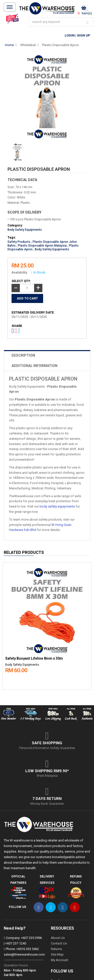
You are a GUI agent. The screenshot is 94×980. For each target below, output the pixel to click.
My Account (60, 960)
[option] (47, 625)
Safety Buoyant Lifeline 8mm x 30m (34, 658)
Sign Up (84, 35)
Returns (56, 949)
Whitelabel (28, 45)
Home (9, 45)
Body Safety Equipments (25, 230)
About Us (58, 938)
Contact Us (59, 943)
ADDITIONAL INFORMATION (34, 366)
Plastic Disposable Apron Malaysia (42, 246)
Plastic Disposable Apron (61, 45)
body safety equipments (57, 506)
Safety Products (19, 242)
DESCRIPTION (23, 355)
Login (70, 35)
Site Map (57, 954)
